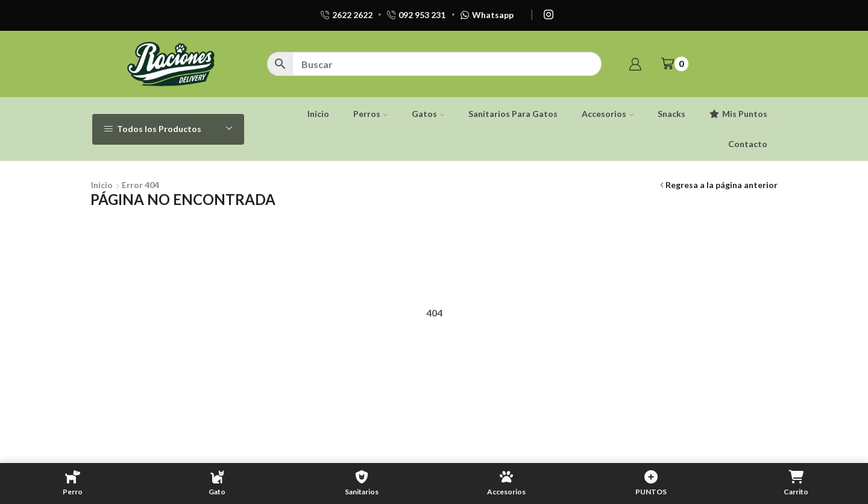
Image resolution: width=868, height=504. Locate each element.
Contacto (748, 144)
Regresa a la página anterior (722, 185)
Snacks (671, 114)
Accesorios (608, 114)
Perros (370, 114)
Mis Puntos (738, 114)
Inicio (318, 114)
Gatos (428, 114)
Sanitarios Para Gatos (513, 114)
